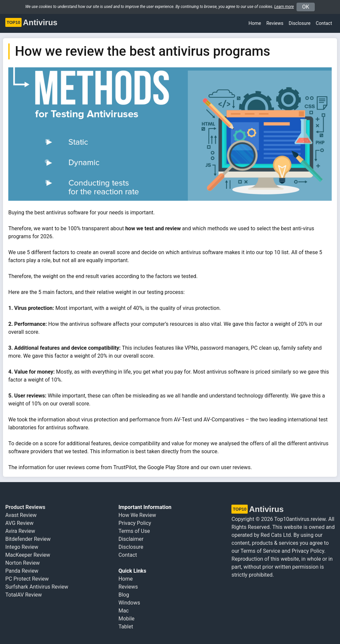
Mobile (127, 619)
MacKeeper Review (28, 555)
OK (306, 7)
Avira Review (20, 531)
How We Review (137, 515)
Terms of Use (134, 531)
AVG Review (19, 523)
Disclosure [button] (300, 23)
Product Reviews (25, 507)
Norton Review (23, 563)
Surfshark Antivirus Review (37, 587)
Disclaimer (131, 539)
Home (255, 23)
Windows (129, 603)
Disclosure (131, 547)
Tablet (126, 627)
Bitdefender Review (28, 539)
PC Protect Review (27, 579)
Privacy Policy (135, 523)
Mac (124, 611)
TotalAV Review (24, 595)
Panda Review (22, 571)
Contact (324, 23)
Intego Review (22, 547)
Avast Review (21, 515)
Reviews (275, 23)
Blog (124, 595)
